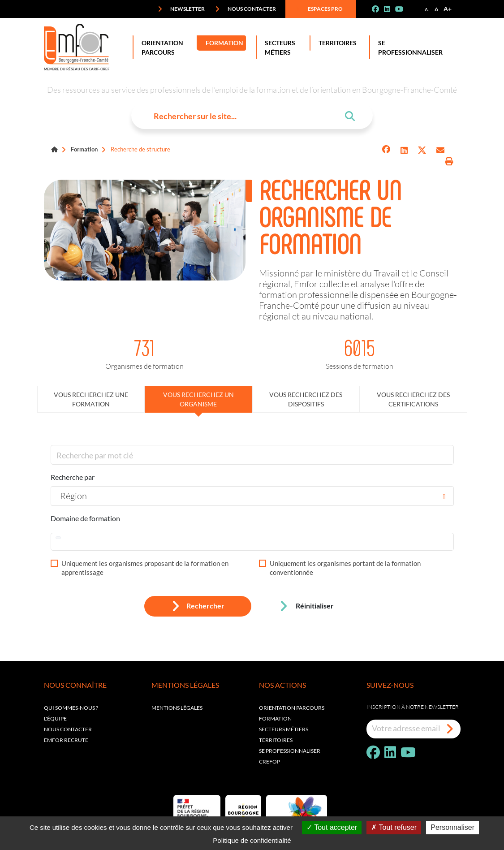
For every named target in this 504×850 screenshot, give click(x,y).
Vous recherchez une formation (91, 399)
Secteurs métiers (284, 729)
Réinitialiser (306, 606)
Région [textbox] (73, 496)
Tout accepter (332, 827)
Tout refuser (394, 827)
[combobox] (252, 496)
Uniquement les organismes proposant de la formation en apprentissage (145, 568)
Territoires (336, 43)
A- (427, 9)
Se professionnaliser (409, 47)
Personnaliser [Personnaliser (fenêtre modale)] (452, 827)
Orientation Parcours (161, 47)
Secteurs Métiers (278, 47)
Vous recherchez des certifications (413, 399)
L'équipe (55, 718)
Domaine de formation (85, 518)
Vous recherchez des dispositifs (306, 399)
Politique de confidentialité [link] (252, 840)
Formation (224, 43)
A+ (448, 9)
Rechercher (198, 606)
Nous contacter (246, 9)
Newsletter (181, 9)
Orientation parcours (292, 708)
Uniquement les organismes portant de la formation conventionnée (345, 568)
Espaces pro (319, 9)
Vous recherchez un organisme (198, 399)
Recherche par (73, 477)
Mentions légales (177, 708)
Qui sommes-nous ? (71, 708)
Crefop (269, 762)
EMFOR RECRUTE (66, 740)
